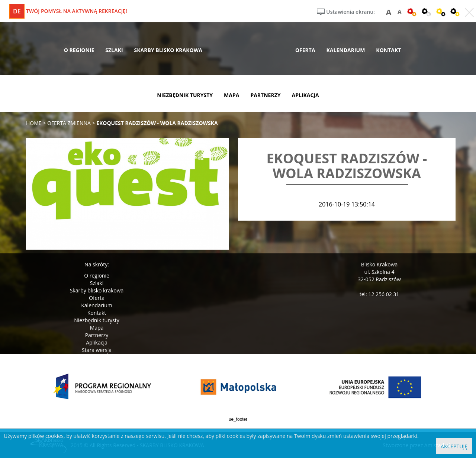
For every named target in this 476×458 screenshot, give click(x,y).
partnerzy (265, 95)
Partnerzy (97, 335)
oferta (305, 50)
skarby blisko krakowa (168, 50)
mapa (231, 95)
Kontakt (97, 313)
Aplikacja (97, 342)
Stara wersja (97, 350)
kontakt (388, 50)
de (17, 11)
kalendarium (346, 50)
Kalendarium (97, 305)
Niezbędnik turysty (97, 320)
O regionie (97, 276)
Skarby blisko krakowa (97, 290)
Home (34, 123)
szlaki (114, 50)
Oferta (97, 298)
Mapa (97, 328)
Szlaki (97, 283)
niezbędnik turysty (185, 95)
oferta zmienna (69, 123)
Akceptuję (454, 446)
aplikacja (305, 95)
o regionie (79, 50)
